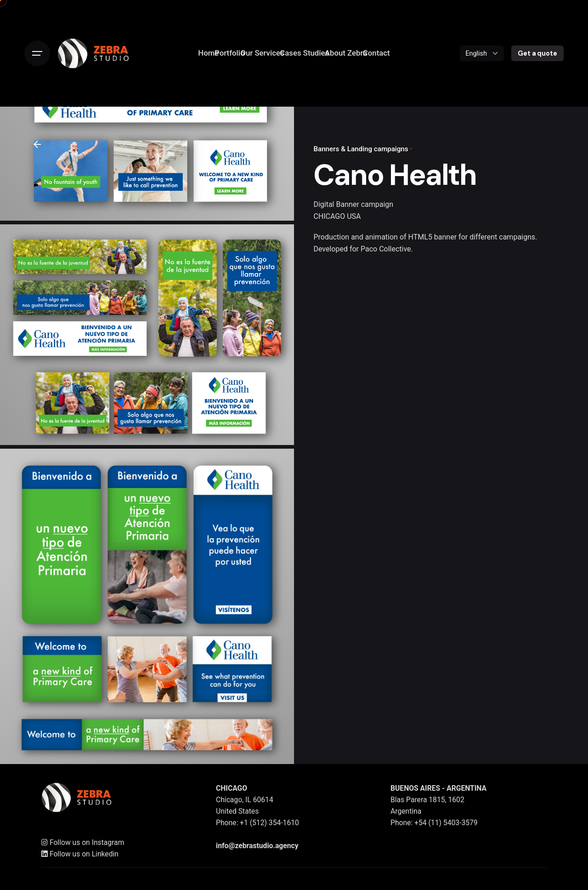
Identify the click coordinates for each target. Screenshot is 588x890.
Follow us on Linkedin (80, 854)
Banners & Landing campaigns (361, 149)
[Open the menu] (37, 53)
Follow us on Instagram (83, 843)
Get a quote (537, 53)
